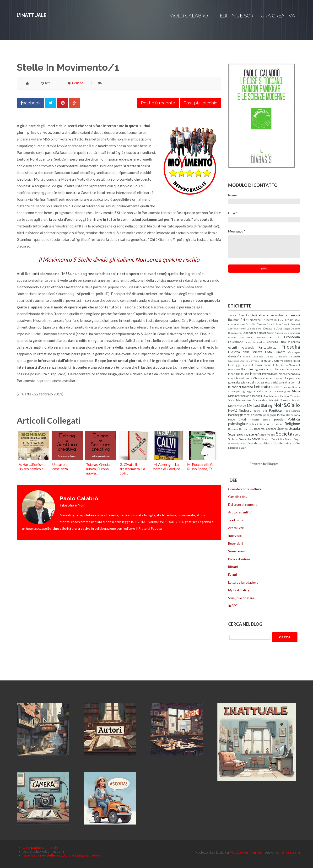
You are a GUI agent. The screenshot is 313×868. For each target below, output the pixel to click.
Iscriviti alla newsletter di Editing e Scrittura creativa (62, 855)
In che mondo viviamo (285, 369)
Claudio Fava (274, 324)
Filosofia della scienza (245, 352)
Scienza (283, 429)
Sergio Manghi (267, 435)
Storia (256, 439)
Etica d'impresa (290, 342)
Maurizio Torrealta (280, 400)
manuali (257, 396)
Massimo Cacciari (279, 396)
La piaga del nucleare (252, 382)
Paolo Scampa (292, 411)
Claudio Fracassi (291, 324)
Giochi (247, 356)
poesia (279, 419)
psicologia (237, 424)
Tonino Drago (292, 439)
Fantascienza (267, 347)
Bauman (234, 320)
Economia (292, 337)
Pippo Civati (237, 419)
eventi (232, 347)
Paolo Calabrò (188, 16)
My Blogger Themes (246, 852)
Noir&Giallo (287, 405)
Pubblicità (252, 424)
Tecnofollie (278, 439)
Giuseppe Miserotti (288, 356)
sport (297, 434)
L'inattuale (32, 15)
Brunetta (267, 320)
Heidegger (235, 365)
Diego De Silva (292, 329)
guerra (269, 361)
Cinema (261, 324)
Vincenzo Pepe (237, 443)
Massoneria (244, 400)
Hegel (296, 361)
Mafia (296, 391)
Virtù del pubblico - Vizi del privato (270, 443)
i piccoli (248, 365)
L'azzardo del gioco (274, 374)
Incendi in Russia (239, 374)
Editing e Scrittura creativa (257, 16)
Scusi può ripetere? (243, 434)
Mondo (296, 400)
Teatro (266, 439)
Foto (269, 352)
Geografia (235, 356)
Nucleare (245, 410)
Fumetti (280, 352)
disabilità (264, 333)
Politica (78, 83)
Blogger (273, 464)
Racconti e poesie (271, 424)
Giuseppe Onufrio (238, 361)
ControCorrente (237, 329)
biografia (255, 320)
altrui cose (266, 315)
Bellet (245, 320)
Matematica (260, 400)
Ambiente (281, 315)
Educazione (236, 342)
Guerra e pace (283, 361)
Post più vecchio (200, 103)
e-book (275, 337)
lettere (278, 387)
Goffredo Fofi (256, 361)
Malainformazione (240, 396)
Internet (256, 374)
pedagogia (270, 415)
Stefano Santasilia (240, 439)
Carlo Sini (251, 324)
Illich (244, 369)
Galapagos (294, 352)
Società (284, 434)
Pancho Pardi (260, 411)
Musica (241, 406)
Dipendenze (250, 333)
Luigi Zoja (286, 391)
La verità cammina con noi (284, 382)
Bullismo (279, 320)
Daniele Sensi (254, 329)
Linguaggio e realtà (251, 391)
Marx (265, 396)
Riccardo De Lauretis (240, 429)
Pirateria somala (260, 420)
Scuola (295, 428)
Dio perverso (235, 333)
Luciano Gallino (272, 391)
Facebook (248, 347)
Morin (232, 406)
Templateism (290, 852)
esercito (273, 342)
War (243, 447)
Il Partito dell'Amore (285, 365)
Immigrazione (259, 369)
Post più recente (158, 103)
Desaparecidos (273, 328)
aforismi (233, 315)
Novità (233, 410)
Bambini (294, 315)
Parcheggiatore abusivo (245, 415)
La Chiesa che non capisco (267, 378)
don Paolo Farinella (253, 337)
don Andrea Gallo (280, 333)
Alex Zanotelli (248, 315)
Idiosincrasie (263, 365)
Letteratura (263, 387)
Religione (292, 424)
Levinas (287, 387)
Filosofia (291, 347)
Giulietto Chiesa (263, 356)
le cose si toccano (241, 387)
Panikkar (276, 410)
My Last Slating (259, 405)
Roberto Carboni (265, 429)
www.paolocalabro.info (40, 848)
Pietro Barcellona (289, 415)
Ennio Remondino (255, 342)
